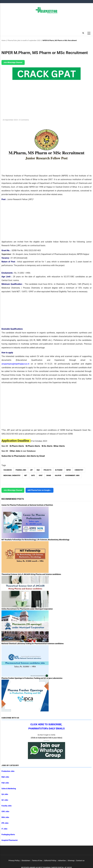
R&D (38, 470)
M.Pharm (59, 470)
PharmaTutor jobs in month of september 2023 (24, 40)
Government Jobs (72, 475)
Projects (47, 470)
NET (26, 475)
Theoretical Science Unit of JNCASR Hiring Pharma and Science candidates (31, 574)
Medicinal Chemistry (12, 475)
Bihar (49, 475)
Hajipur (58, 475)
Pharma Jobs (21, 470)
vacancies (8, 470)
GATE (33, 475)
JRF (31, 470)
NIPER (69, 470)
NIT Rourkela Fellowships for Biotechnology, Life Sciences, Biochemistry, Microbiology (35, 540)
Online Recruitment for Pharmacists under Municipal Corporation (27, 609)
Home (4, 40)
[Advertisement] (22, 220)
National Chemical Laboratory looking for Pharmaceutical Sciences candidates (33, 644)
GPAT (41, 475)
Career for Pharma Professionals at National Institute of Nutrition (27, 505)
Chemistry (79, 470)
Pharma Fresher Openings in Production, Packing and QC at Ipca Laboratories (32, 678)
